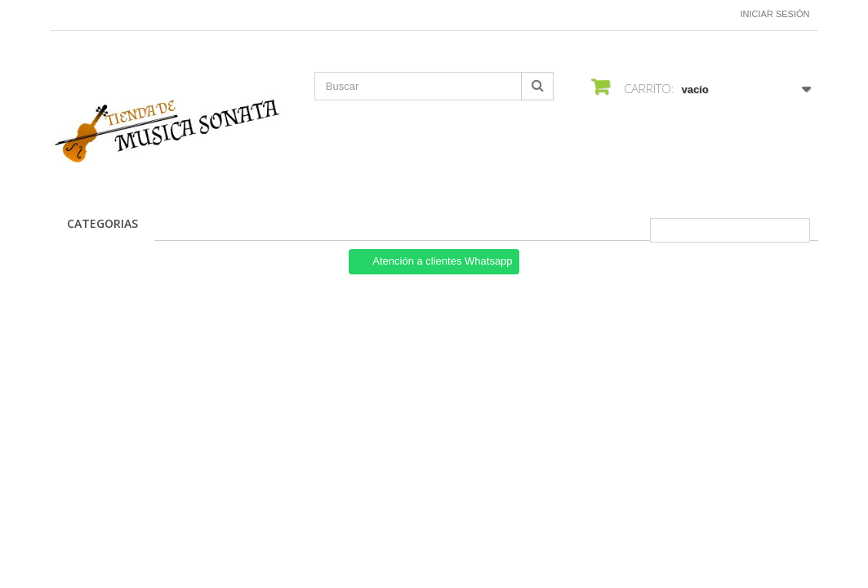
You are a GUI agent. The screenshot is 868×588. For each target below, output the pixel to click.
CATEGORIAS (102, 223)
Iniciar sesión (775, 14)
